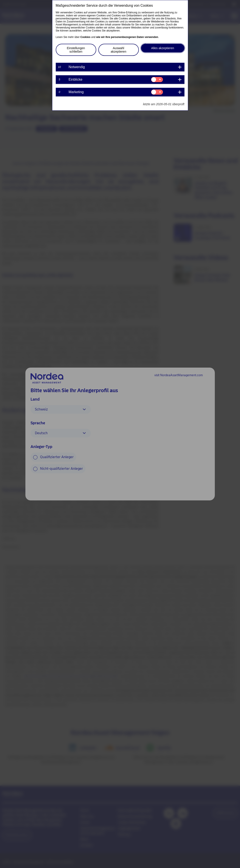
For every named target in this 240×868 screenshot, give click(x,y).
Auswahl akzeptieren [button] (118, 50)
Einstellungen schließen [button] (76, 50)
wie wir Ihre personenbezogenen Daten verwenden (127, 37)
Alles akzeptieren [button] (163, 48)
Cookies (85, 37)
